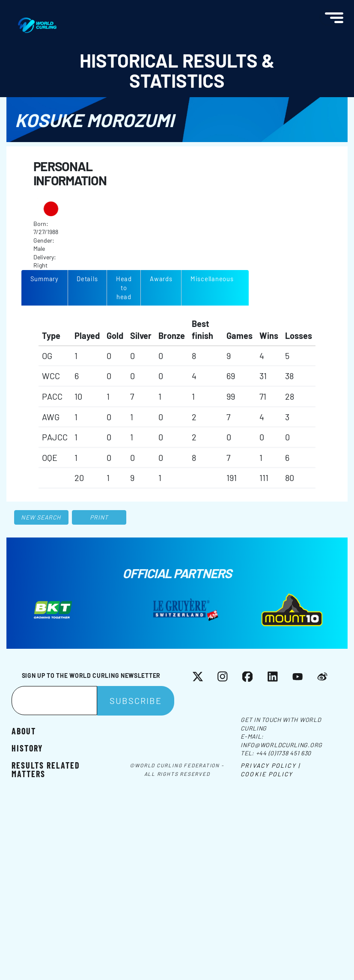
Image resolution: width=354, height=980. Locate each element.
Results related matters (46, 769)
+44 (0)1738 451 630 (284, 753)
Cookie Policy (267, 774)
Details (87, 279)
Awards (161, 279)
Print (99, 517)
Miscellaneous (212, 279)
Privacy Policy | (270, 765)
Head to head (124, 288)
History (27, 748)
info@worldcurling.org (281, 745)
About (24, 731)
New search (41, 517)
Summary (45, 279)
